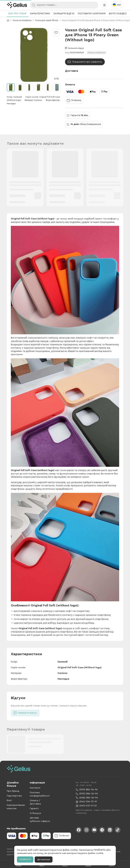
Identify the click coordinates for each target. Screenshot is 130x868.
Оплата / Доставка (35, 802)
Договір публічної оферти (40, 820)
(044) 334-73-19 (86, 802)
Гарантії (34, 809)
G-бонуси (35, 813)
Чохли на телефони (22, 20)
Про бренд (13, 791)
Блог (9, 800)
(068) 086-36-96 (87, 798)
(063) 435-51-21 (86, 806)
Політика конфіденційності (40, 794)
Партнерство (14, 796)
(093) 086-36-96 (87, 794)
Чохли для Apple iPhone (47, 20)
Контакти (35, 788)
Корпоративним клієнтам (16, 807)
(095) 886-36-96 (87, 790)
